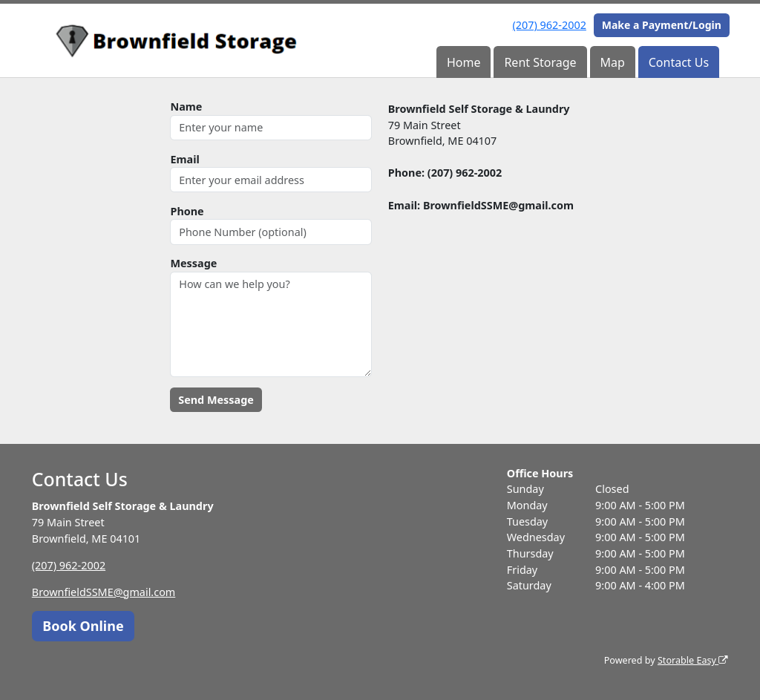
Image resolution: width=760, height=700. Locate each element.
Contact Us (679, 62)
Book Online (83, 626)
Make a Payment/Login (662, 25)
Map (612, 62)
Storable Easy (693, 660)
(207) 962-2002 (550, 25)
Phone (187, 211)
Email (184, 159)
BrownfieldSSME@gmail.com (104, 592)
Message (193, 263)
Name (186, 107)
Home (464, 62)
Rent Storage (540, 62)
